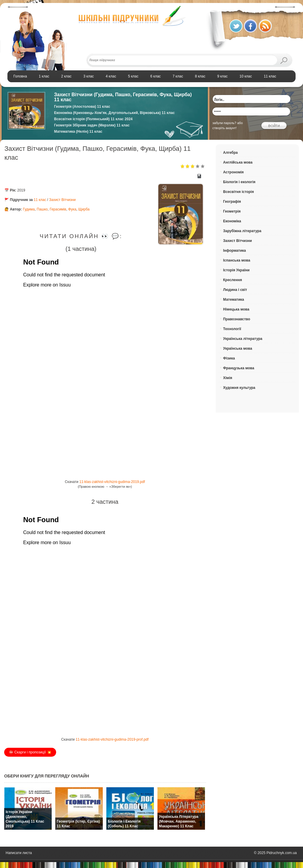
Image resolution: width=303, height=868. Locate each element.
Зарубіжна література (242, 231)
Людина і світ (235, 290)
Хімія (228, 378)
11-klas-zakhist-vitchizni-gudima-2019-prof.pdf (112, 739)
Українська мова (238, 349)
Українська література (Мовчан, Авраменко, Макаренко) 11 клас (179, 821)
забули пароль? (224, 123)
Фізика (229, 358)
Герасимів (58, 209)
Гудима (29, 209)
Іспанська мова (237, 260)
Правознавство (237, 319)
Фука (72, 209)
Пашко (42, 209)
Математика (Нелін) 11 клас (78, 132)
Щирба (84, 209)
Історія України (236, 270)
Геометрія (232, 211)
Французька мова (239, 368)
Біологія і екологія (239, 182)
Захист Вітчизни (62, 200)
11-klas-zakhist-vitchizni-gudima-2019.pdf (112, 482)
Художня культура (239, 388)
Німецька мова (236, 309)
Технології (232, 329)
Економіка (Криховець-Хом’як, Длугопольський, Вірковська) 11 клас (114, 113)
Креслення (232, 280)
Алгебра (230, 153)
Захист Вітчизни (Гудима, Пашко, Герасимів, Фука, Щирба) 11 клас (123, 97)
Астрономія (233, 172)
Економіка (232, 221)
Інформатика (235, 251)
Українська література (243, 339)
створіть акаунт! (225, 128)
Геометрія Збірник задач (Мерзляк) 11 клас (92, 125)
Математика (234, 300)
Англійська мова (238, 162)
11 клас (40, 200)
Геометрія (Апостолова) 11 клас (82, 107)
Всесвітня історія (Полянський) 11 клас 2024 (93, 119)
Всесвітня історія (238, 192)
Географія (232, 202)
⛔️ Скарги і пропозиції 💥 (30, 752)
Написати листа (19, 853)
